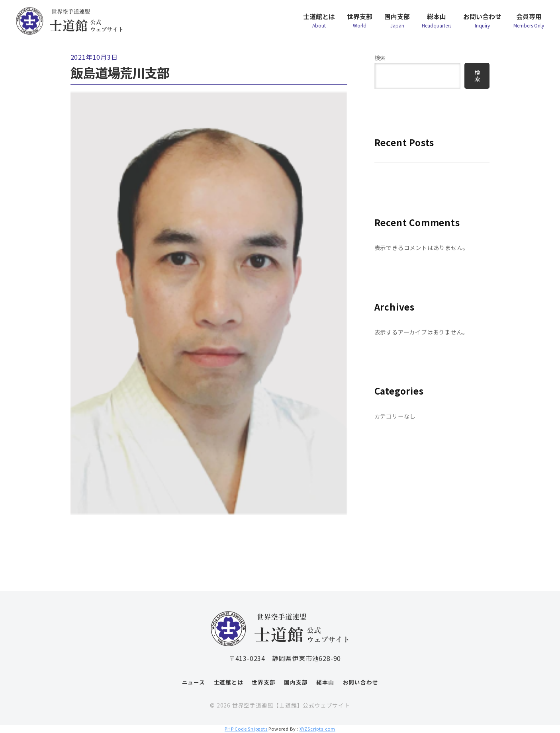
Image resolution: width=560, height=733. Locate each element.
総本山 (437, 24)
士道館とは (319, 24)
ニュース (194, 682)
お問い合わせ (482, 24)
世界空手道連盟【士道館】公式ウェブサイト (291, 705)
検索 (380, 58)
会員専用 (529, 24)
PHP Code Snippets (246, 729)
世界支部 (360, 24)
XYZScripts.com (317, 729)
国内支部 (397, 24)
